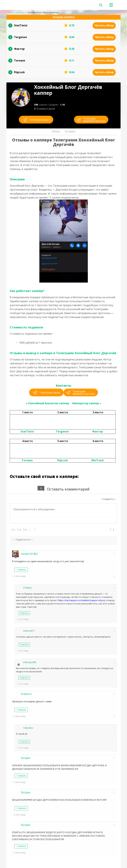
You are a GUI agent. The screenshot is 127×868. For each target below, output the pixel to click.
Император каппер (86, 403)
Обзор (56, 131)
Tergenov (62, 431)
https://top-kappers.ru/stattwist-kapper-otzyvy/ (82, 600)
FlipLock (62, 460)
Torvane (27, 460)
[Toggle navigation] (114, 5)
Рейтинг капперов (16, 12)
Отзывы (70, 131)
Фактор (98, 431)
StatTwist (27, 431)
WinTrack (98, 460)
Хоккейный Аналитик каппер (49, 403)
